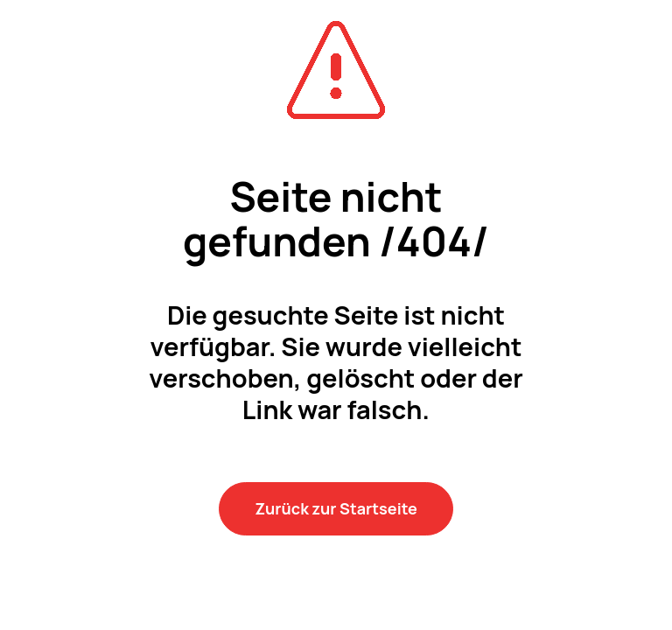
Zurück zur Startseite (336, 508)
